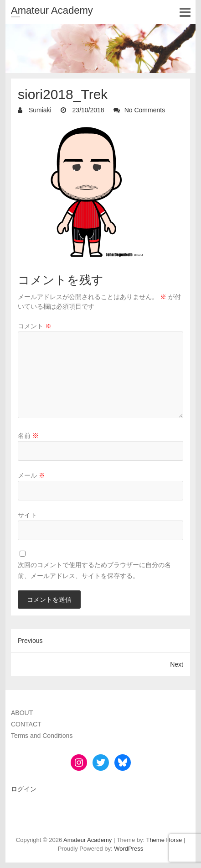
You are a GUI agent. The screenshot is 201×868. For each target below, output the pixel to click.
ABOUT (22, 713)
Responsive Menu (185, 12)
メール (31, 475)
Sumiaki (39, 110)
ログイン (24, 789)
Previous (30, 641)
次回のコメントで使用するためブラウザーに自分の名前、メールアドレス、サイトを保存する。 (94, 570)
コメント (35, 326)
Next (177, 664)
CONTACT (26, 724)
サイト (27, 515)
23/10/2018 (88, 110)
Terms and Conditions (42, 736)
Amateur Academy (52, 10)
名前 (28, 436)
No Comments (145, 110)
